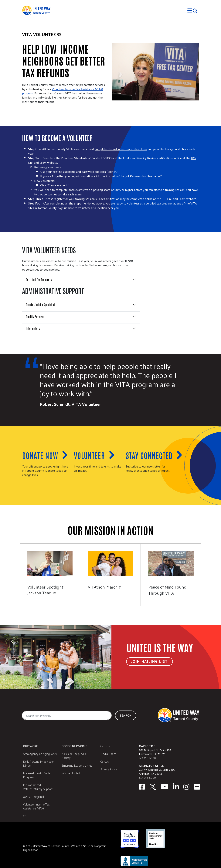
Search (126, 715)
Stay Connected (149, 455)
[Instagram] (186, 787)
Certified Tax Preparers (39, 279)
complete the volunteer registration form (121, 149)
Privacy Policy (109, 769)
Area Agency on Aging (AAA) (40, 754)
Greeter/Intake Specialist (40, 305)
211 (25, 816)
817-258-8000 (147, 758)
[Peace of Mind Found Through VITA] (171, 575)
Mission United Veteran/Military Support (38, 787)
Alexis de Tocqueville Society (74, 756)
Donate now (40, 455)
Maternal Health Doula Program (37, 775)
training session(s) (86, 199)
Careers (105, 746)
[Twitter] (153, 787)
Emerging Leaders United (77, 765)
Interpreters (33, 328)
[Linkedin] (176, 787)
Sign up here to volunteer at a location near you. (89, 208)
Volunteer (89, 455)
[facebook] (142, 787)
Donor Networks (75, 746)
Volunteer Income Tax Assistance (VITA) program (63, 91)
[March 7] (110, 575)
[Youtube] (165, 787)
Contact (105, 761)
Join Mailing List (150, 661)
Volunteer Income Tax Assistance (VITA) (36, 806)
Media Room (108, 754)
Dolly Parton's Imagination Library (39, 763)
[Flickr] (197, 787)
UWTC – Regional (33, 797)
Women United (71, 773)
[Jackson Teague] (50, 575)
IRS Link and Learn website (179, 199)
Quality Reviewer (35, 316)
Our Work (30, 746)
